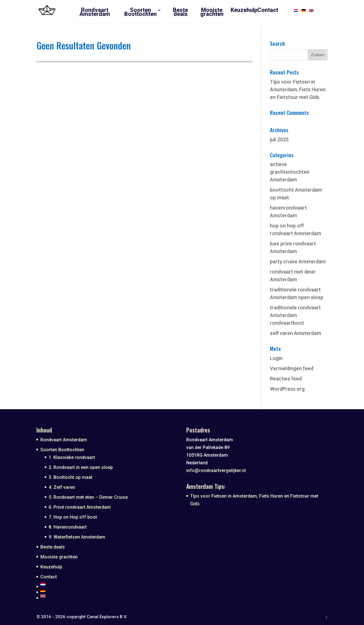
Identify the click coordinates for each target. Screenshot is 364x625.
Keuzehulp (51, 567)
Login (276, 358)
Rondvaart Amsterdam (64, 440)
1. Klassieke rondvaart (72, 457)
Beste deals (53, 547)
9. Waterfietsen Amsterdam (77, 537)
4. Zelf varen (62, 487)
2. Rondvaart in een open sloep (81, 467)
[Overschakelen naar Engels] (109, 596)
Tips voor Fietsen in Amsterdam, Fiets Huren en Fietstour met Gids (298, 89)
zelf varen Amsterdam (295, 333)
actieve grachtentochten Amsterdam (290, 172)
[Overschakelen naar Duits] (109, 590)
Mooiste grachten (59, 557)
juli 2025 (279, 139)
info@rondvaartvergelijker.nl (216, 470)
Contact (49, 577)
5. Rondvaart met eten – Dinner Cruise (88, 497)
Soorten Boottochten (62, 450)
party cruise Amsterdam (298, 261)
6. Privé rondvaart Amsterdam (80, 507)
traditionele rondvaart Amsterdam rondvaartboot (295, 315)
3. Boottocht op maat (71, 477)
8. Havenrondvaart (68, 527)
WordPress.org (287, 389)
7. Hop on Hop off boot (73, 517)
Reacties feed (286, 379)
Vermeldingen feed (292, 368)
